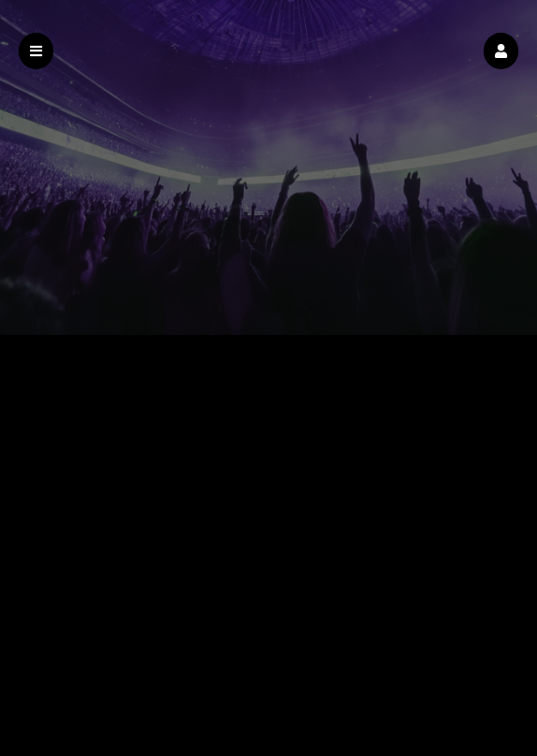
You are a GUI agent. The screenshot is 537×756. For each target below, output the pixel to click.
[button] (501, 51)
